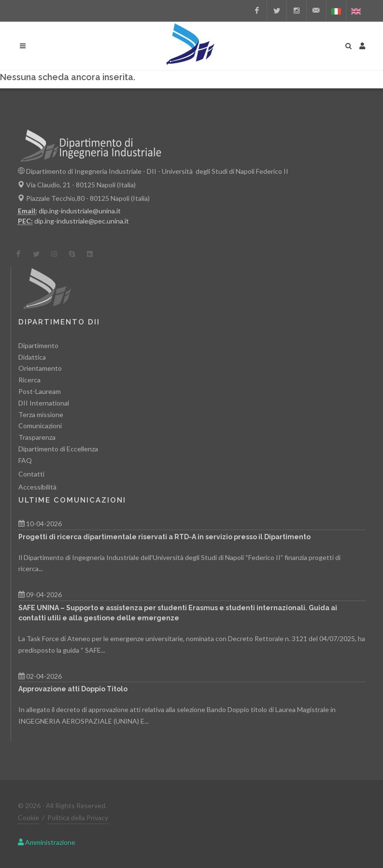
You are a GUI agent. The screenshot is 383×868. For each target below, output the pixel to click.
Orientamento (40, 368)
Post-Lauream (40, 391)
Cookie (28, 818)
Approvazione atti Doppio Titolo (73, 689)
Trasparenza (37, 437)
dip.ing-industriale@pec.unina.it (82, 221)
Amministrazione (47, 842)
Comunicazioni (40, 426)
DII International (44, 403)
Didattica (32, 357)
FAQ (25, 460)
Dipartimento (38, 345)
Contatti (31, 474)
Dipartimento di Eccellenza (58, 449)
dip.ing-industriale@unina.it (80, 211)
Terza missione (41, 414)
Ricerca (29, 380)
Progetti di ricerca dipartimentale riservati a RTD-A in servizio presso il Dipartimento (164, 537)
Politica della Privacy (78, 818)
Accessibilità (37, 487)
